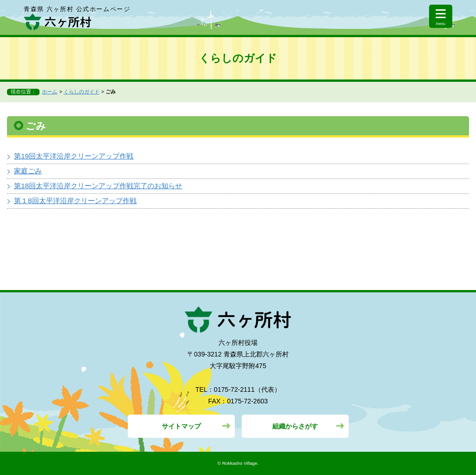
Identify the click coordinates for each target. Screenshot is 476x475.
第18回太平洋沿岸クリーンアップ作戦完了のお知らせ (98, 186)
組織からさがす (295, 426)
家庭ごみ (28, 171)
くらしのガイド (82, 92)
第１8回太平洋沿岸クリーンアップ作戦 (75, 201)
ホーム (50, 92)
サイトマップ (181, 426)
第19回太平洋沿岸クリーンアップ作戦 (74, 156)
